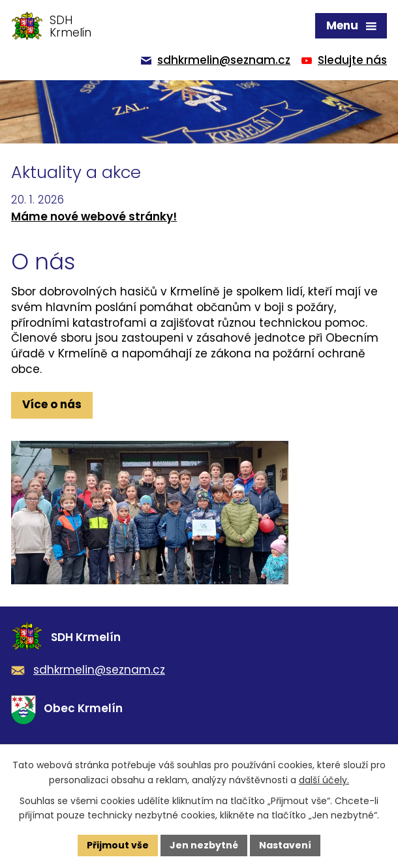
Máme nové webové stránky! (94, 217)
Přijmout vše (118, 845)
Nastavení (285, 845)
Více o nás (52, 404)
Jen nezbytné (204, 845)
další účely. (324, 780)
